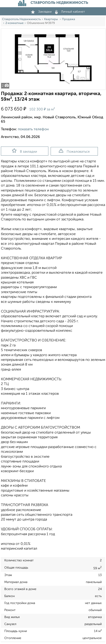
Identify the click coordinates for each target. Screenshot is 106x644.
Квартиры (51, 19)
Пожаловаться (74, 151)
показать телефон (33, 129)
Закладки (41, 12)
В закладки (25, 151)
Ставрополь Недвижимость (21, 19)
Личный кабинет (70, 12)
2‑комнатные (14, 23)
